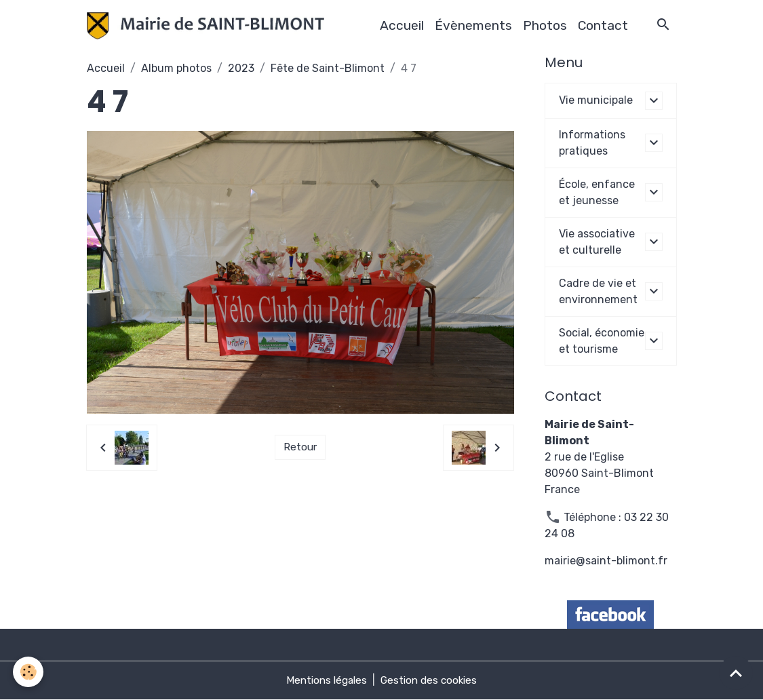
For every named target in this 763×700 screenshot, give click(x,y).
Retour (300, 447)
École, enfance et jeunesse (597, 192)
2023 (241, 68)
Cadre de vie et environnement (598, 291)
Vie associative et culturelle (597, 242)
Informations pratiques (592, 143)
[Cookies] (29, 672)
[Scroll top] (736, 673)
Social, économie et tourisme (602, 341)
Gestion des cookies (431, 681)
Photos (545, 25)
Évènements (473, 25)
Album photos (176, 68)
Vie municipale (596, 100)
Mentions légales (324, 681)
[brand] (209, 26)
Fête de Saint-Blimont (328, 68)
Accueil (402, 25)
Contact (603, 25)
